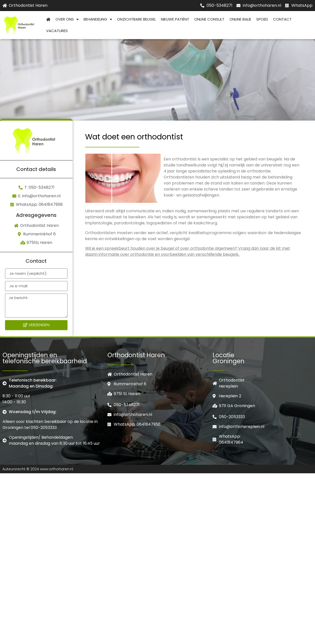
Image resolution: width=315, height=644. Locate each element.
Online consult (209, 19)
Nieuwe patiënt (175, 19)
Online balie (240, 19)
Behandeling (98, 19)
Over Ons (67, 19)
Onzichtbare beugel (136, 19)
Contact (282, 19)
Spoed (262, 19)
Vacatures (57, 31)
